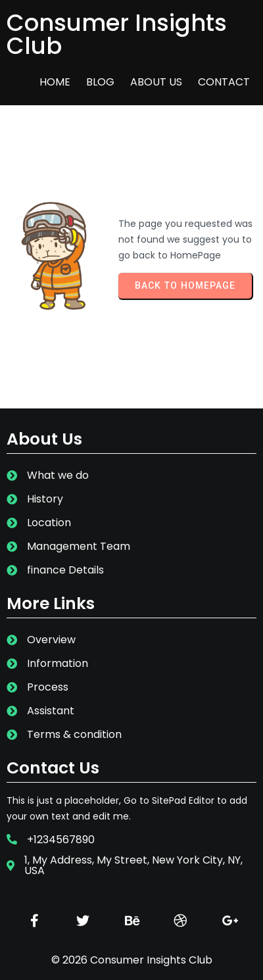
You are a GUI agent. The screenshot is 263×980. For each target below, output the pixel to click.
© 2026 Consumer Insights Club (132, 960)
